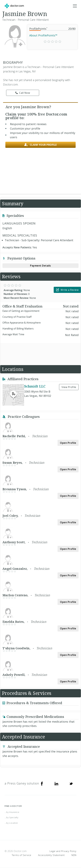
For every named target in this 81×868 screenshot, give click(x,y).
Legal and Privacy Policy (63, 851)
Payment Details (40, 266)
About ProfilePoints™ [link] (43, 35)
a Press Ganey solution (22, 783)
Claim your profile (40, 145)
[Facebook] (42, 783)
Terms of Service (22, 855)
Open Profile (68, 443)
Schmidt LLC (35, 386)
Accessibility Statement (51, 855)
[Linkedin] (56, 783)
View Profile (69, 387)
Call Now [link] (23, 93)
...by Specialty (12, 817)
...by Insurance (12, 812)
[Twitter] (71, 783)
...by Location (11, 823)
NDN (74, 855)
